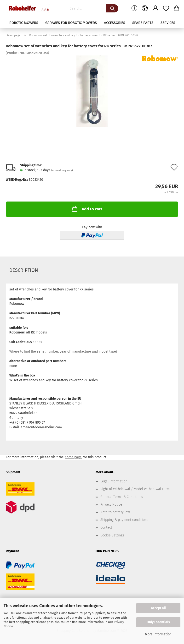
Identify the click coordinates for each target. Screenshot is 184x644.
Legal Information (114, 481)
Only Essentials (158, 622)
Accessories (115, 23)
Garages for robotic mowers (71, 23)
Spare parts (143, 23)
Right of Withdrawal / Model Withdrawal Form (135, 489)
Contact (106, 527)
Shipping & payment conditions (124, 520)
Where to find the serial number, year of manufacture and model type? (63, 352)
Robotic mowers (24, 23)
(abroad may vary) (62, 170)
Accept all (158, 608)
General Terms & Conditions (122, 497)
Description (24, 270)
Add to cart (87, 209)
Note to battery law (115, 512)
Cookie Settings (112, 535)
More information (158, 634)
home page (73, 457)
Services (168, 23)
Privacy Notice (111, 505)
